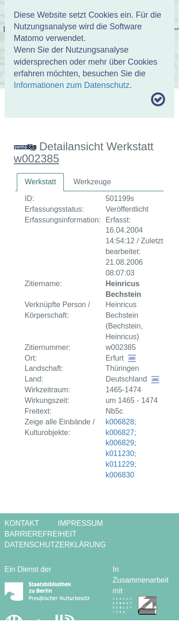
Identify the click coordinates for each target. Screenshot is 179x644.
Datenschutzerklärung (55, 545)
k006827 (120, 433)
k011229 (120, 464)
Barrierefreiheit (41, 534)
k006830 (120, 475)
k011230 (120, 453)
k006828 (120, 422)
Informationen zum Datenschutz (72, 85)
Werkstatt (40, 182)
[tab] (40, 182)
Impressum (80, 523)
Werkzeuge (92, 182)
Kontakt (22, 523)
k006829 (120, 443)
